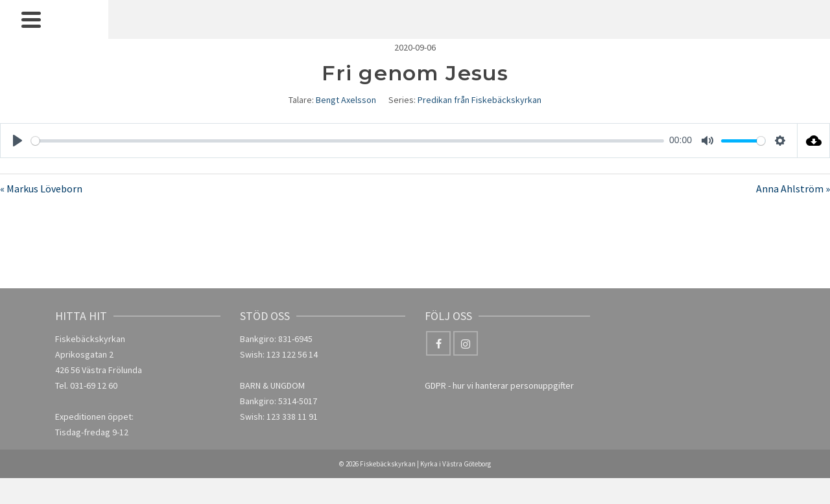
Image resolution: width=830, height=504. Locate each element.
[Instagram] (466, 343)
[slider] (348, 141)
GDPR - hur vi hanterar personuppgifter (499, 385)
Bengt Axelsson (346, 100)
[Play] (18, 141)
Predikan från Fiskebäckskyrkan (480, 100)
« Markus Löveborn (41, 189)
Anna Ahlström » (793, 189)
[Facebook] (438, 343)
